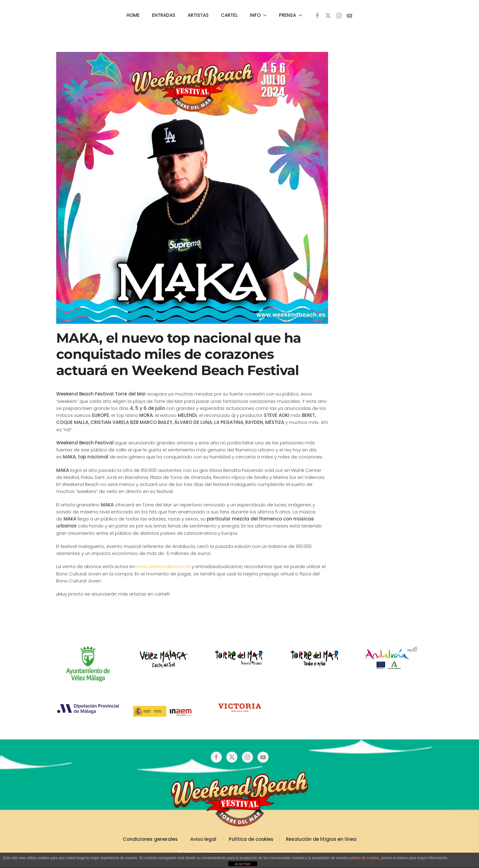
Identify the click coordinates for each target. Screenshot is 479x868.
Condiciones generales (150, 839)
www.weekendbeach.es (163, 566)
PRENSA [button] (291, 15)
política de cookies (364, 858)
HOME (133, 15)
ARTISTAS (198, 15)
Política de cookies (251, 839)
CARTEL (229, 15)
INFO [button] (258, 15)
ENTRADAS (164, 15)
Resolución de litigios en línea (321, 839)
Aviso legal (203, 839)
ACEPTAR (242, 864)
